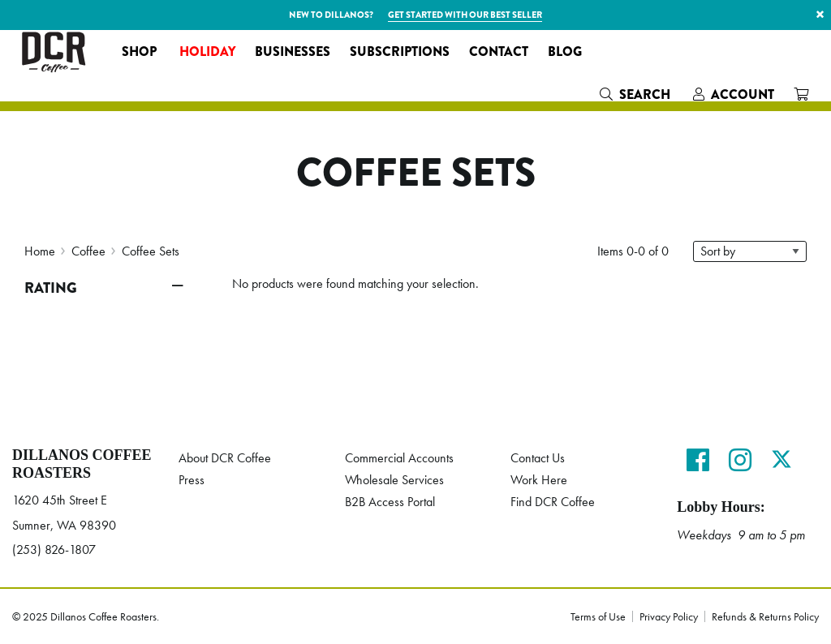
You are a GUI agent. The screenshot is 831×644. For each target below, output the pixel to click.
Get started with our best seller (465, 15)
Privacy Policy (669, 616)
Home (40, 251)
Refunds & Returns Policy (765, 616)
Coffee (88, 251)
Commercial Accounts (399, 458)
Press (192, 480)
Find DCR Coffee (553, 502)
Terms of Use (598, 616)
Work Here (539, 480)
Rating (51, 288)
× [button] (820, 14)
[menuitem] (141, 52)
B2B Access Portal (390, 502)
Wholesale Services (394, 480)
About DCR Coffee (225, 458)
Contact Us (538, 458)
